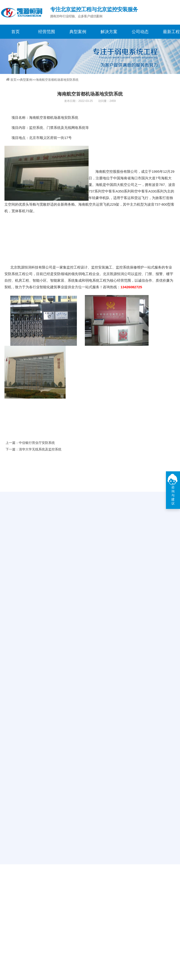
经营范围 (47, 32)
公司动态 (140, 32)
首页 (15, 32)
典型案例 (78, 32)
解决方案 (109, 32)
